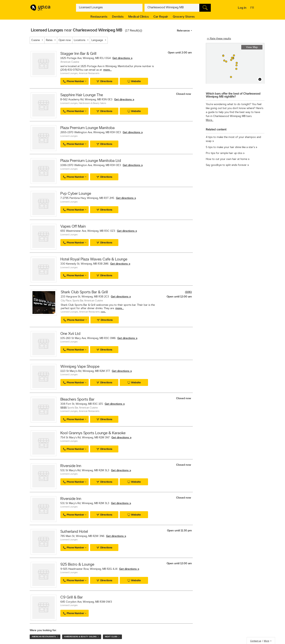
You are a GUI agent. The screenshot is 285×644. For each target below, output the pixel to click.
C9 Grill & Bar (72, 597)
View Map (252, 47)
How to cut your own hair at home (227, 159)
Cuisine (36, 40)
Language (97, 40)
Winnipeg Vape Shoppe (80, 367)
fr (253, 8)
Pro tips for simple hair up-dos (224, 153)
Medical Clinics (138, 17)
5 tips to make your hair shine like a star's (230, 147)
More (266, 641)
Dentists (118, 17)
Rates (49, 40)
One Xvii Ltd (70, 334)
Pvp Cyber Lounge (76, 194)
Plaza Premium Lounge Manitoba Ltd (91, 161)
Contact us (256, 641)
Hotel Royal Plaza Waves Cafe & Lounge (94, 259)
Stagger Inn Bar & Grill (78, 54)
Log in (242, 8)
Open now (65, 40)
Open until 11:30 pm (179, 531)
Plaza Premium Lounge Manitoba (87, 128)
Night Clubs (112, 637)
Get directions (121, 58)
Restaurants (99, 17)
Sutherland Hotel (74, 532)
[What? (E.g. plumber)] (109, 8)
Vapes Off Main (73, 227)
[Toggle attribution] (260, 79)
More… (103, 312)
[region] (235, 63)
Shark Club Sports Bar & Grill (84, 292)
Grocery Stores (184, 17)
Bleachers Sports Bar (77, 400)
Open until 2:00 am (180, 53)
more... (107, 70)
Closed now (184, 94)
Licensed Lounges (69, 74)
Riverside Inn (71, 466)
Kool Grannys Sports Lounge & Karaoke (93, 433)
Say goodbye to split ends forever (226, 165)
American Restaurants (89, 74)
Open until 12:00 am (179, 297)
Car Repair (161, 17)
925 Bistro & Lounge (77, 565)
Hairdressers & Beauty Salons (92, 103)
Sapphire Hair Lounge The (82, 95)
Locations (80, 40)
